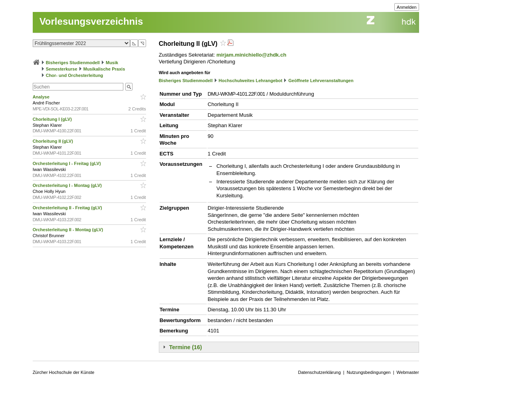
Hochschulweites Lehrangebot (251, 81)
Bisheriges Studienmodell (73, 63)
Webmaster (408, 372)
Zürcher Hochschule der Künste (64, 372)
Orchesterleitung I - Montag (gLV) (68, 185)
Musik (112, 63)
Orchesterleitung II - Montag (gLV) (68, 230)
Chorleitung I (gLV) (53, 119)
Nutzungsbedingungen (369, 372)
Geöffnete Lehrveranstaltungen (321, 81)
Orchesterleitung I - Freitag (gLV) (67, 163)
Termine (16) (186, 347)
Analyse (42, 97)
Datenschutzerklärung (319, 372)
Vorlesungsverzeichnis (91, 21)
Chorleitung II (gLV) (53, 141)
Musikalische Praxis (104, 69)
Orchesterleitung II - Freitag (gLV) (68, 208)
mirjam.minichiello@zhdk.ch (251, 55)
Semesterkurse (62, 69)
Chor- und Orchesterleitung (75, 75)
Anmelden (407, 7)
